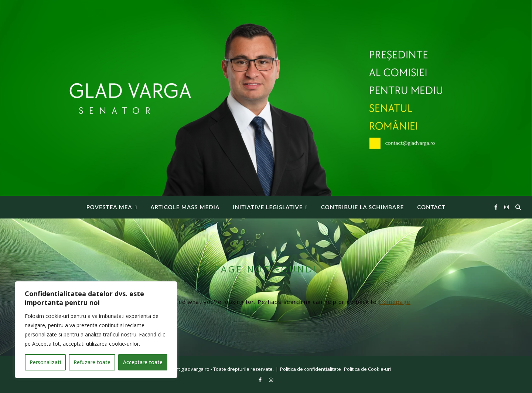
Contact (431, 207)
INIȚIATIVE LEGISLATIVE (268, 207)
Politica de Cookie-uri (367, 369)
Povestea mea (109, 207)
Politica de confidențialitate (311, 369)
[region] (96, 330)
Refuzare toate (92, 362)
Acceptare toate (143, 362)
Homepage (395, 302)
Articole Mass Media (185, 207)
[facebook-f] (497, 207)
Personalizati (45, 362)
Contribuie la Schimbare (362, 207)
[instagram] (507, 207)
